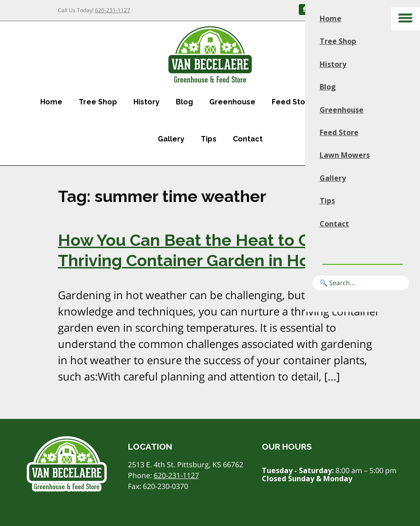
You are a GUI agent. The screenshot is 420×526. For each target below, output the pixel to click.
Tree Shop (98, 102)
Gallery (171, 139)
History (146, 102)
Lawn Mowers (345, 155)
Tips (209, 139)
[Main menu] (406, 19)
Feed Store (293, 102)
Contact (248, 139)
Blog (184, 102)
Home (51, 102)
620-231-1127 (113, 10)
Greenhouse (232, 102)
